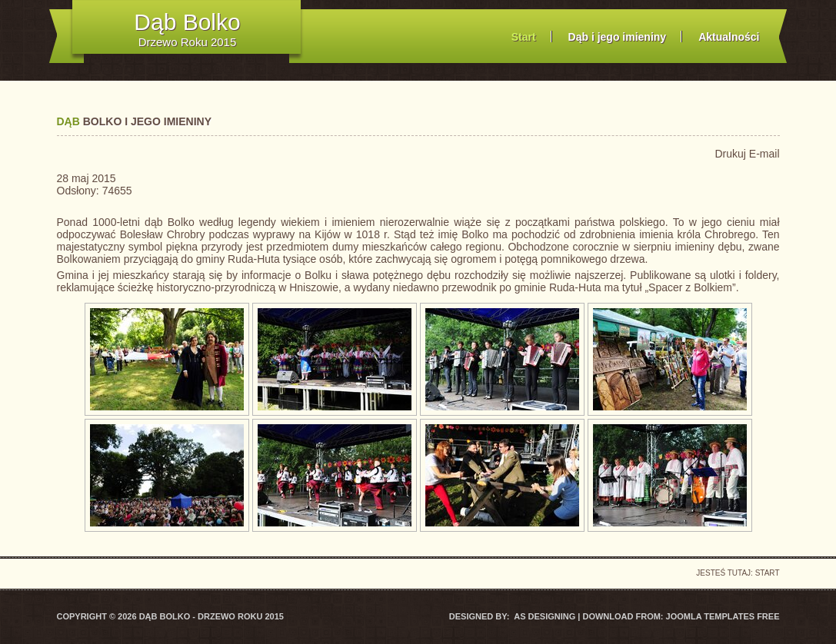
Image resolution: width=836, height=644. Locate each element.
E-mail (764, 154)
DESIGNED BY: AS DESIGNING (513, 616)
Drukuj (731, 154)
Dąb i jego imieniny (618, 37)
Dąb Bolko (187, 22)
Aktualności (729, 37)
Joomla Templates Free (723, 616)
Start (524, 37)
